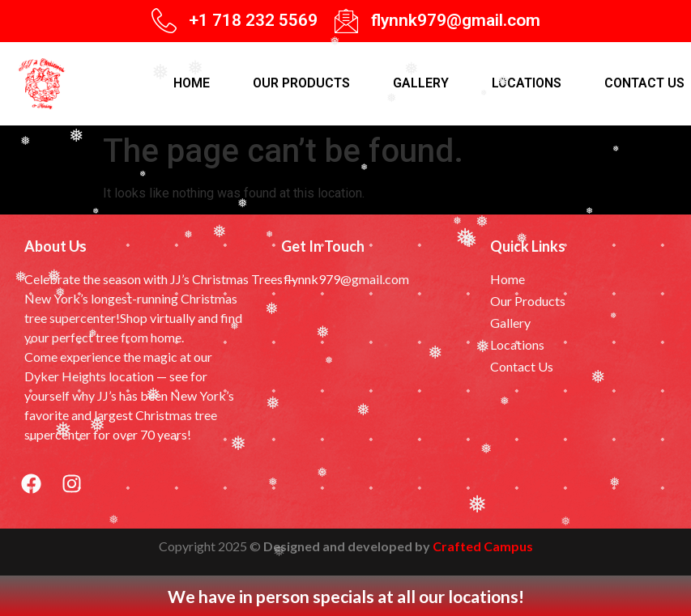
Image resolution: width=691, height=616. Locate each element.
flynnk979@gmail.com (456, 20)
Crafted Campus (483, 546)
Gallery (421, 83)
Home (192, 83)
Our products (301, 83)
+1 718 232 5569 (253, 20)
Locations (527, 83)
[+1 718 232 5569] (164, 21)
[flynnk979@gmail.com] (346, 21)
